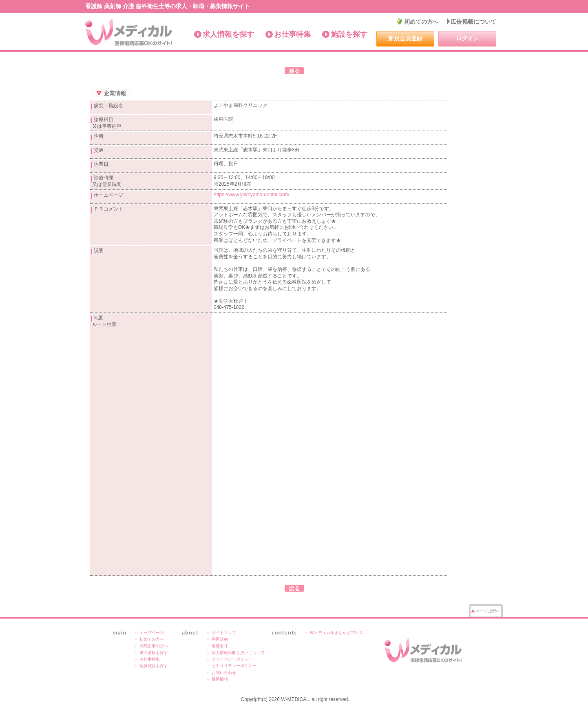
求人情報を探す (228, 34)
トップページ (152, 633)
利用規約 (220, 639)
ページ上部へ (488, 611)
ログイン (467, 38)
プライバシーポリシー (232, 659)
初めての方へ (421, 22)
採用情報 (220, 679)
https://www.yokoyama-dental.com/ (251, 195)
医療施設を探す (154, 666)
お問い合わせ (224, 673)
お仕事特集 (292, 34)
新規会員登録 (405, 38)
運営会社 (220, 646)
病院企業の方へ (154, 646)
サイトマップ (224, 633)
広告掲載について (473, 22)
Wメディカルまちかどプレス (336, 633)
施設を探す (349, 34)
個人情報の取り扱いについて (238, 653)
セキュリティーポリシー (234, 666)
